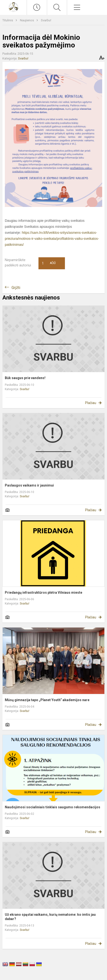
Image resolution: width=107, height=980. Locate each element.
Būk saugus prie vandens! (25, 378)
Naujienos (27, 20)
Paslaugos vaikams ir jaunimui (29, 485)
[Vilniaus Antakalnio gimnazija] (13, 7)
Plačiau (91, 403)
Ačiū (49, 263)
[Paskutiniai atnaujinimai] (37, 7)
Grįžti (16, 288)
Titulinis (8, 20)
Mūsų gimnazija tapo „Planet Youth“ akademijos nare (47, 700)
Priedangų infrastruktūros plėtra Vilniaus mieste (44, 593)
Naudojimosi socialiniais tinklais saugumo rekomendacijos (53, 807)
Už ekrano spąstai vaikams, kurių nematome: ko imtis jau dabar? (50, 917)
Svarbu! (46, 20)
